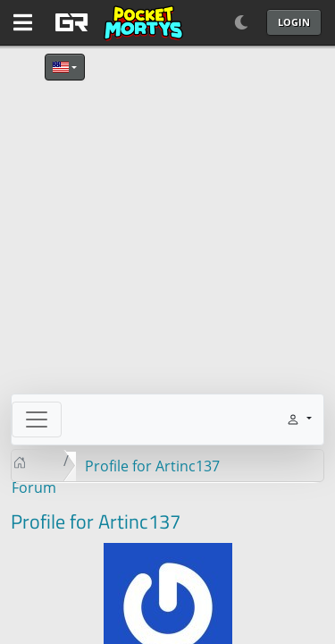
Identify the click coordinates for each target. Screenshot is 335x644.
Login (294, 22)
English (61, 67)
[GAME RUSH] (116, 22)
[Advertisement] (167, 226)
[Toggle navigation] (37, 419)
